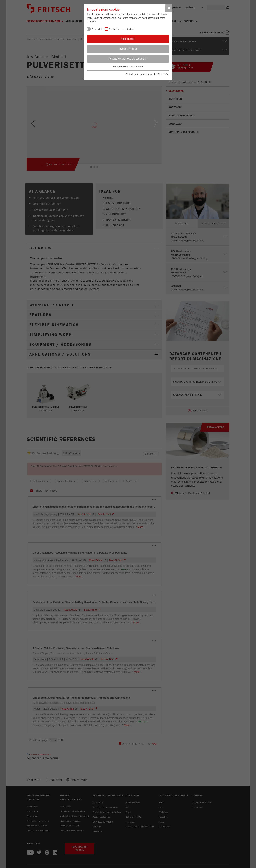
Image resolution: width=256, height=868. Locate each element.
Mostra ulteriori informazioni (128, 66)
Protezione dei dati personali (140, 74)
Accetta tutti (128, 39)
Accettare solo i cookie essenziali (128, 59)
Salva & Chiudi (128, 49)
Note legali (163, 74)
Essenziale (97, 29)
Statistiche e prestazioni (122, 29)
